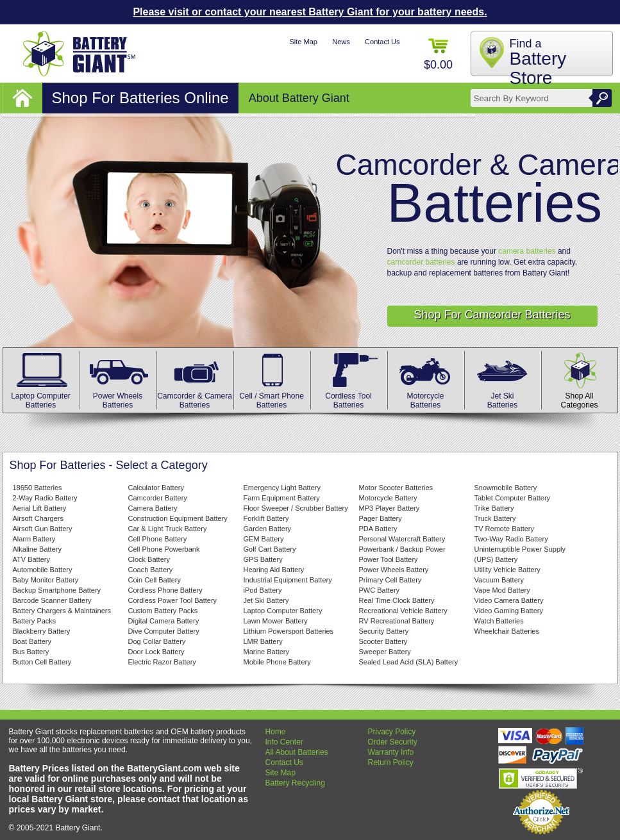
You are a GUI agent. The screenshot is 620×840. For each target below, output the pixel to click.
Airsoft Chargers (38, 518)
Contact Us (382, 42)
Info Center (284, 742)
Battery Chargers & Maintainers (62, 611)
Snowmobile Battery (506, 488)
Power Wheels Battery (394, 570)
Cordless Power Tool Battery (173, 600)
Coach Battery (151, 570)
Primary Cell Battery (390, 580)
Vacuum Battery (499, 580)
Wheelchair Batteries (507, 631)
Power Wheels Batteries (118, 396)
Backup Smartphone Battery (57, 590)
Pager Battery (381, 518)
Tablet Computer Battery (513, 498)
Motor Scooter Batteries (396, 488)
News (341, 42)
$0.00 (438, 55)
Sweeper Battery (385, 652)
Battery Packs (35, 621)
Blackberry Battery (42, 631)
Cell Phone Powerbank (164, 549)
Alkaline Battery (37, 549)
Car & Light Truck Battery (168, 529)
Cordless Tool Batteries (349, 396)
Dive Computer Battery (164, 631)
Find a (538, 62)
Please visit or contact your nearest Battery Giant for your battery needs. (310, 12)
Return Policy (391, 762)
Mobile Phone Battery (277, 662)
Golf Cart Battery (270, 549)
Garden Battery (268, 529)
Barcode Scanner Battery (52, 600)
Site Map (303, 42)
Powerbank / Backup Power (402, 549)
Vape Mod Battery (502, 590)
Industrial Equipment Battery (288, 580)
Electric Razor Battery (162, 662)
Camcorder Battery (158, 498)
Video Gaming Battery (509, 611)
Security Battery (384, 631)
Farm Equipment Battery (282, 498)
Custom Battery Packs (163, 611)
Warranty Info (391, 752)
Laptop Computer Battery (283, 611)
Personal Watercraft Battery (402, 539)
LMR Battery (263, 641)
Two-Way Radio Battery (511, 539)
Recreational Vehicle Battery (403, 611)
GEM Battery (264, 539)
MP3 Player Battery (390, 508)
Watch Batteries (499, 621)
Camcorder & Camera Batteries (195, 396)
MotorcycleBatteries (426, 396)
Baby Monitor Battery (46, 580)
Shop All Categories (580, 396)
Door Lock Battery (156, 652)
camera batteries (527, 251)
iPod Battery (263, 590)
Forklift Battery (266, 518)
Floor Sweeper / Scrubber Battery (296, 508)
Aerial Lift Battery (40, 508)
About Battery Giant (299, 98)
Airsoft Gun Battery (43, 529)
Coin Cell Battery (155, 580)
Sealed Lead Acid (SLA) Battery (409, 662)
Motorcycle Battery (388, 498)
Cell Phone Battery (158, 539)
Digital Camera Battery (164, 621)
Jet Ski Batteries (503, 396)
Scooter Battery (383, 641)
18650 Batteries (38, 488)
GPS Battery (263, 559)
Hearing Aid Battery (274, 570)
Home (276, 732)
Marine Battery (267, 652)
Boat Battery (32, 641)
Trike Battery (494, 508)
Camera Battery (153, 508)
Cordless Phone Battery (165, 590)
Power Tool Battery (389, 559)
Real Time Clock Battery (397, 600)
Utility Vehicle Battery (507, 570)
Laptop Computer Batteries (41, 396)
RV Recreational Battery (397, 621)
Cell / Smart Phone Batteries (272, 396)
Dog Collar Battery (157, 641)
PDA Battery (378, 529)
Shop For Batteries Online (140, 98)
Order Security (393, 742)
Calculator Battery (156, 488)
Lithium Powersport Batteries (289, 631)
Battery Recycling (295, 783)
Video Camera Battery (509, 600)
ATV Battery (31, 559)
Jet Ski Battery (266, 600)
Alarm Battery (34, 539)
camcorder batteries (421, 262)
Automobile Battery (43, 570)
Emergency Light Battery (282, 488)
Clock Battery (149, 559)
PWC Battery (380, 590)
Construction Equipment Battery (178, 518)
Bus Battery (31, 652)
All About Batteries (297, 752)
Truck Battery (495, 518)
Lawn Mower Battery (276, 621)
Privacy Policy (392, 732)
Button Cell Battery (42, 662)
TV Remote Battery (505, 529)
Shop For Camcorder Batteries (492, 315)
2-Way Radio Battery (45, 498)
